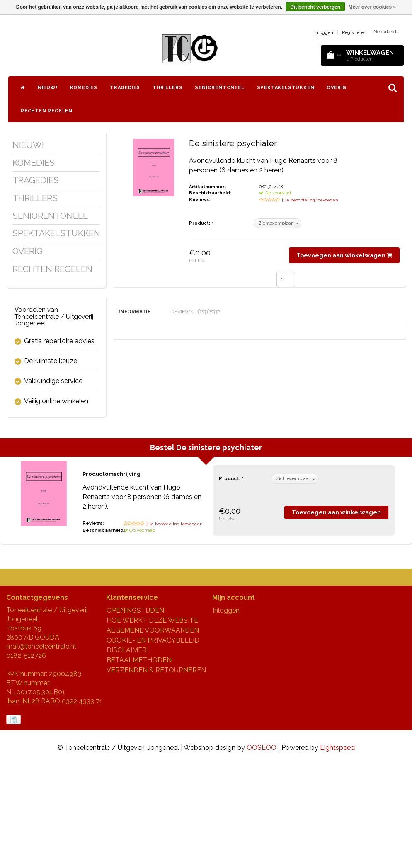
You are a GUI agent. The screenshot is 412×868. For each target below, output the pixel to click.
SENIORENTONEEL (219, 88)
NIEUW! (48, 88)
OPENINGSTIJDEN (135, 713)
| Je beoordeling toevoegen (310, 200)
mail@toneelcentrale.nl (41, 749)
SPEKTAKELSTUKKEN (286, 88)
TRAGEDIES (125, 88)
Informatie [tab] (135, 312)
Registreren (354, 33)
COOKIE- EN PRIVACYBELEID (153, 743)
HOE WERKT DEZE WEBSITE (152, 723)
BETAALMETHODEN (139, 763)
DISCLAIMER (127, 753)
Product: (201, 223)
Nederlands (386, 32)
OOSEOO (262, 850)
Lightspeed (337, 850)
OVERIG (337, 88)
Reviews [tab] (196, 312)
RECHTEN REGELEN (47, 111)
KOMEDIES (84, 88)
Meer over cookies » (372, 7)
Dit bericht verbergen (315, 7)
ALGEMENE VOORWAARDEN (153, 733)
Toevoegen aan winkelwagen (344, 255)
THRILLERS (167, 88)
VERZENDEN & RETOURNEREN (156, 773)
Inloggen (324, 33)
